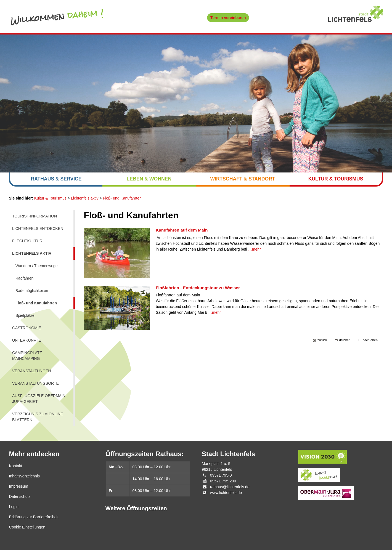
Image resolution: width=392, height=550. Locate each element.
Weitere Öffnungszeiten (136, 508)
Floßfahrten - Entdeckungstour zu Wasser (198, 288)
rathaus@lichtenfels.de (230, 487)
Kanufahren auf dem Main (182, 230)
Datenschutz (20, 496)
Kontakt (16, 466)
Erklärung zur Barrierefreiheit (34, 517)
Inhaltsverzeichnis (24, 476)
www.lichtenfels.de (226, 493)
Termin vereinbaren (228, 18)
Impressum (19, 486)
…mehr (255, 249)
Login (14, 507)
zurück (322, 340)
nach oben (370, 340)
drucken (345, 340)
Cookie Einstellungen (27, 527)
